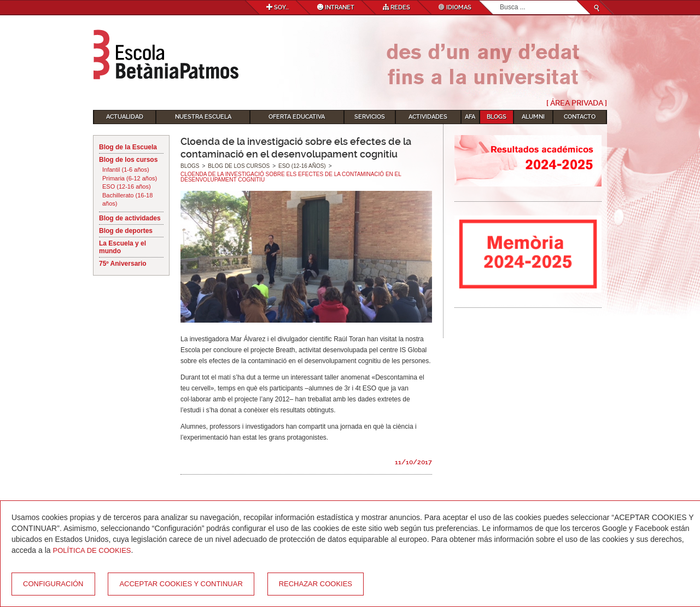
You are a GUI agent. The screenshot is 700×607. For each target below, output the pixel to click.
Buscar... (500, 1)
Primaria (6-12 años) (130, 178)
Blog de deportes (126, 231)
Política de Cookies (92, 550)
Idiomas (455, 7)
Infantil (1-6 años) (126, 170)
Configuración (53, 584)
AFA (470, 117)
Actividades (428, 117)
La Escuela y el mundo (122, 247)
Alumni (533, 117)
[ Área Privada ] (577, 103)
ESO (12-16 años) (127, 186)
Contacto (580, 117)
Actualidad (125, 117)
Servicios (370, 117)
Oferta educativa (297, 117)
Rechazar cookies (316, 584)
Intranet (336, 7)
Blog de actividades (130, 218)
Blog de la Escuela (128, 147)
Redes (396, 7)
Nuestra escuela (203, 117)
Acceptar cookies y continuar (181, 584)
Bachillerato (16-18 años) (127, 200)
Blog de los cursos (128, 160)
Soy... (278, 7)
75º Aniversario (123, 264)
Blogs (497, 117)
